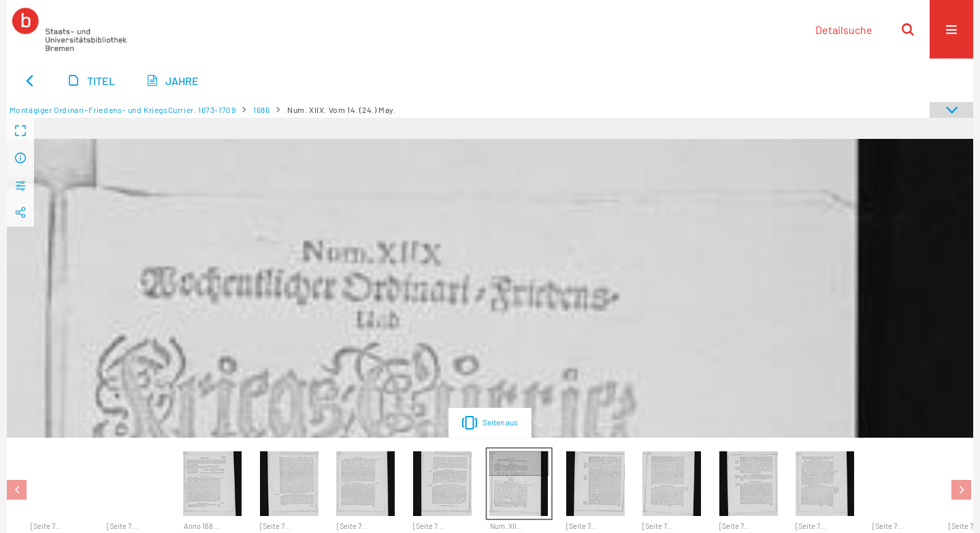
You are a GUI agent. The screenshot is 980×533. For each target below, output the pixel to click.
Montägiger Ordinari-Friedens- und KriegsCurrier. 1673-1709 (123, 110)
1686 (261, 110)
